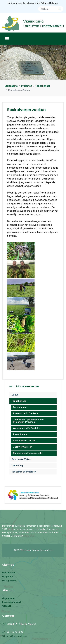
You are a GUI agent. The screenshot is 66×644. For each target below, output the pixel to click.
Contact (7, 606)
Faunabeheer (19, 401)
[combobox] (51, 9)
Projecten (8, 577)
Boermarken (9, 573)
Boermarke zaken (21, 459)
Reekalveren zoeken (24, 441)
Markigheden (9, 581)
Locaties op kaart (12, 602)
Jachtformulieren (23, 447)
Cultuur (16, 395)
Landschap (18, 466)
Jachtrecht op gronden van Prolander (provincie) (28, 421)
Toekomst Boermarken (24, 472)
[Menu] (7, 39)
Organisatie (8, 598)
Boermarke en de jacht (26, 413)
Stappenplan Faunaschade (28, 453)
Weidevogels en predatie (26, 428)
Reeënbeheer (20, 434)
